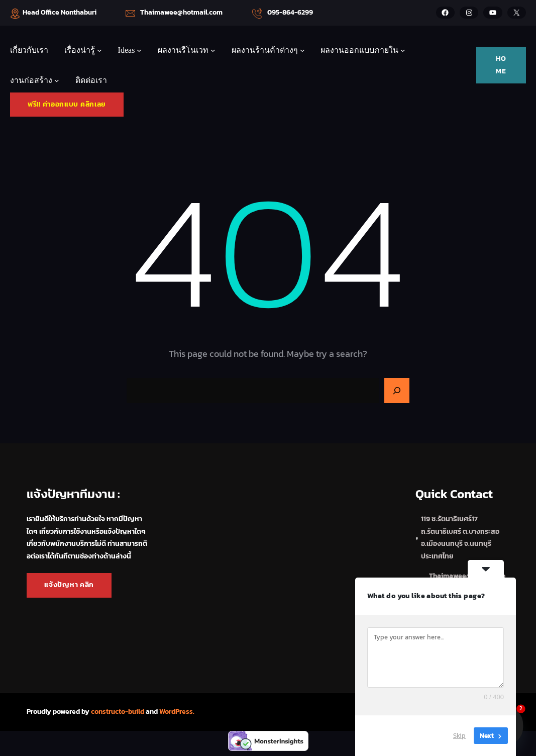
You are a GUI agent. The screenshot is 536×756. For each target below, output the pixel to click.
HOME (501, 65)
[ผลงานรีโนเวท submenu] (213, 50)
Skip (459, 736)
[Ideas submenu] (139, 50)
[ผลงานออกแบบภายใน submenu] (403, 50)
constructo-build (118, 712)
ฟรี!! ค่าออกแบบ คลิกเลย (67, 104)
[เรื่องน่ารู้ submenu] (99, 50)
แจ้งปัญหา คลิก (69, 585)
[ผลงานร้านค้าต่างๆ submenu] (302, 50)
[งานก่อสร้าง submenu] (57, 80)
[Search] (397, 391)
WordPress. (177, 712)
